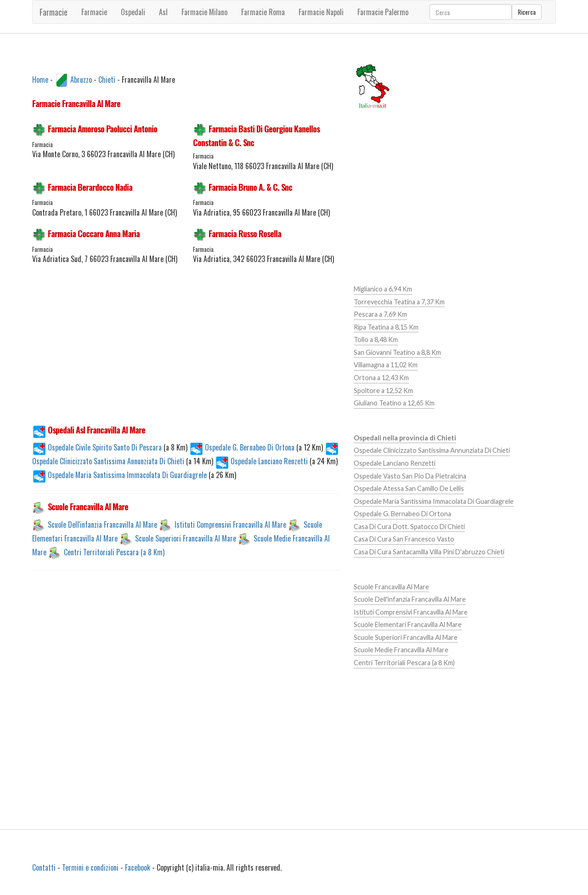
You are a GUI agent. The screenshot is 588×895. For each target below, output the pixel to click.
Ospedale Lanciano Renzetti (262, 461)
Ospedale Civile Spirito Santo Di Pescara (98, 447)
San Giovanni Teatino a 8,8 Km (397, 352)
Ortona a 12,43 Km (381, 378)
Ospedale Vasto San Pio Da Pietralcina (410, 476)
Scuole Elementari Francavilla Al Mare (408, 624)
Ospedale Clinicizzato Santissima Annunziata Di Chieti (432, 450)
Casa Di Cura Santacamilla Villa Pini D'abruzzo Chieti (429, 552)
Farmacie (54, 12)
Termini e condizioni (90, 867)
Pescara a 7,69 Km (380, 314)
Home (40, 79)
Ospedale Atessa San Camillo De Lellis (409, 488)
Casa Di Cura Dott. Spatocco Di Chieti (409, 527)
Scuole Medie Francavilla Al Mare (401, 650)
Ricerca (527, 12)
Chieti (107, 79)
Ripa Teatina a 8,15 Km (386, 327)
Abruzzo (81, 79)
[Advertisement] (186, 349)
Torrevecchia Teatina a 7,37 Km (399, 302)
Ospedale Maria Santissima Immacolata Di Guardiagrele (120, 475)
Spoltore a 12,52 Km (383, 390)
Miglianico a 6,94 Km (383, 289)
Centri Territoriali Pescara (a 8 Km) (114, 552)
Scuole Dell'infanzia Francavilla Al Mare (102, 524)
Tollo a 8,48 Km (376, 339)
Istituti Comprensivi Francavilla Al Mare (230, 524)
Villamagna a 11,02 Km (386, 365)
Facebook (138, 867)
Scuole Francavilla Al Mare (391, 587)
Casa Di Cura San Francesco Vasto (404, 539)
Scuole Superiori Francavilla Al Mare (186, 538)
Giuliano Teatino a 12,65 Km (394, 403)
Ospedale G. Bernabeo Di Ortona (243, 447)
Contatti (44, 867)
